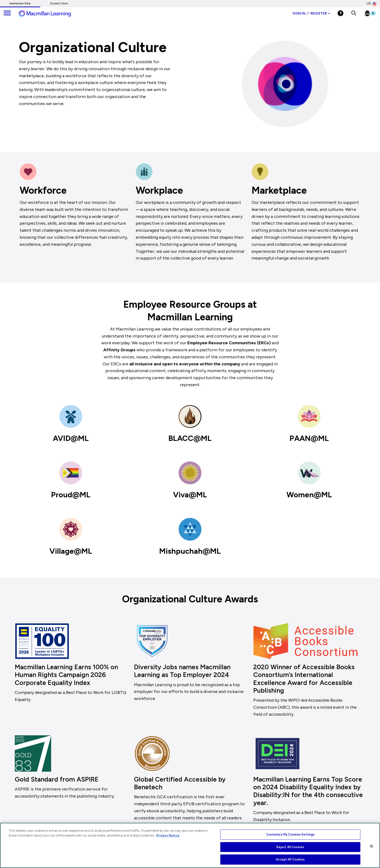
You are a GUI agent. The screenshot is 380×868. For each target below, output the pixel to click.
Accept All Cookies (290, 859)
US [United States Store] (372, 4)
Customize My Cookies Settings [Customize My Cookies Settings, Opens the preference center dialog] (290, 834)
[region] (190, 845)
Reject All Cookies (290, 847)
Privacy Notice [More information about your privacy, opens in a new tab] (168, 835)
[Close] (372, 846)
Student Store (59, 3)
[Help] (340, 13)
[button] (354, 13)
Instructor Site (20, 3)
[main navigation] (7, 13)
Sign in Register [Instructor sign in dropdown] (311, 13)
